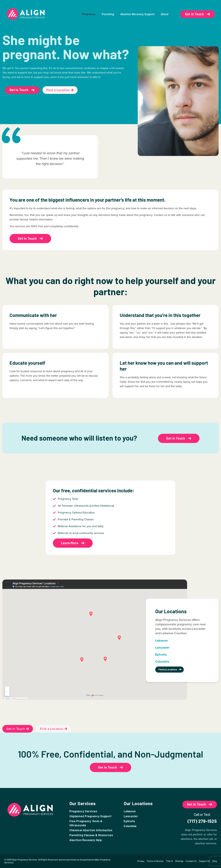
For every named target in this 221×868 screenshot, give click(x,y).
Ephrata (129, 821)
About (165, 14)
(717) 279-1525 (202, 821)
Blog (215, 861)
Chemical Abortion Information (91, 830)
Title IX (169, 861)
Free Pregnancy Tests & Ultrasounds (86, 823)
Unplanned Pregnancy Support (90, 816)
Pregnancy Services (83, 811)
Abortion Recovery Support (137, 14)
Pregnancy (89, 14)
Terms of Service (155, 861)
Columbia (130, 826)
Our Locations (138, 803)
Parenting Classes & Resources (91, 835)
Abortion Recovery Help (86, 840)
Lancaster (131, 816)
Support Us (205, 861)
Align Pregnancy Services (25, 860)
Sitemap (179, 861)
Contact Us (191, 861)
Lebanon (130, 811)
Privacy (141, 861)
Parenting (108, 14)
